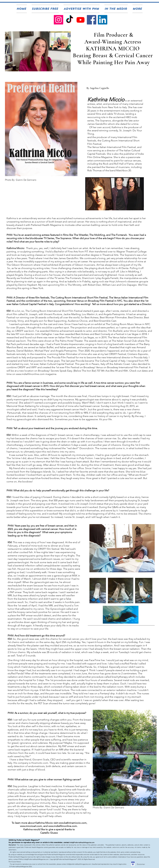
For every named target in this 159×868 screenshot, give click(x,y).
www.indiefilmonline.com (63, 826)
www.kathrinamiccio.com (72, 823)
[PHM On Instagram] (59, 20)
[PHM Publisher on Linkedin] (103, 20)
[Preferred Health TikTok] (70, 20)
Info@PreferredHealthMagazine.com (82, 843)
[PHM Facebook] (92, 20)
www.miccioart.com (31, 826)
